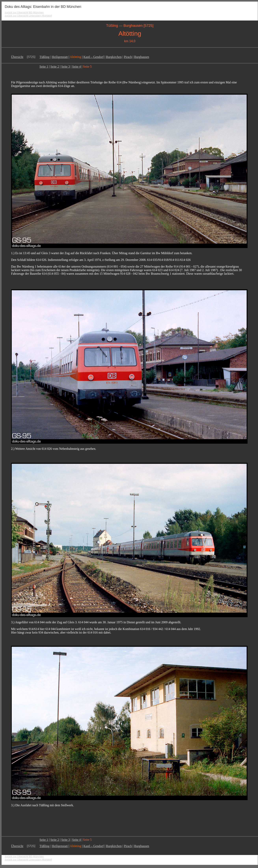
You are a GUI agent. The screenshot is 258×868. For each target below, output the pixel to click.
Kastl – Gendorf (94, 57)
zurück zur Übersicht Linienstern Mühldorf (28, 16)
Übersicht (17, 57)
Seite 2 (55, 67)
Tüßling (44, 57)
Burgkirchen (114, 57)
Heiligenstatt (60, 57)
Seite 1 (44, 67)
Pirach (128, 57)
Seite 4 (76, 67)
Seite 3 (66, 67)
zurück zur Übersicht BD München (24, 13)
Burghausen (142, 57)
